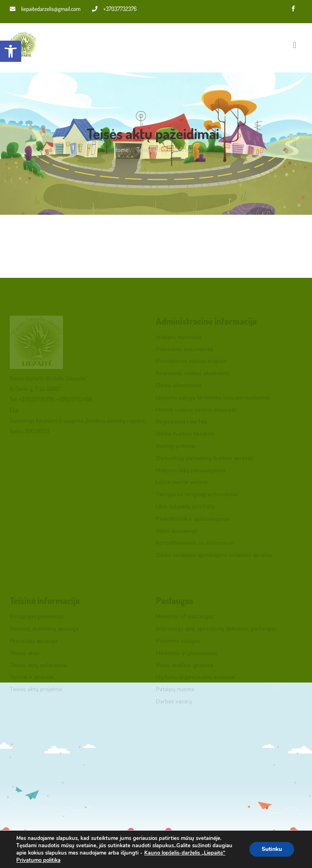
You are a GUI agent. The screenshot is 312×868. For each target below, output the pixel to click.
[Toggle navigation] (295, 45)
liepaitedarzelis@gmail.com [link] (45, 9)
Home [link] (121, 150)
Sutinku (272, 849)
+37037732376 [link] (114, 9)
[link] (11, 51)
